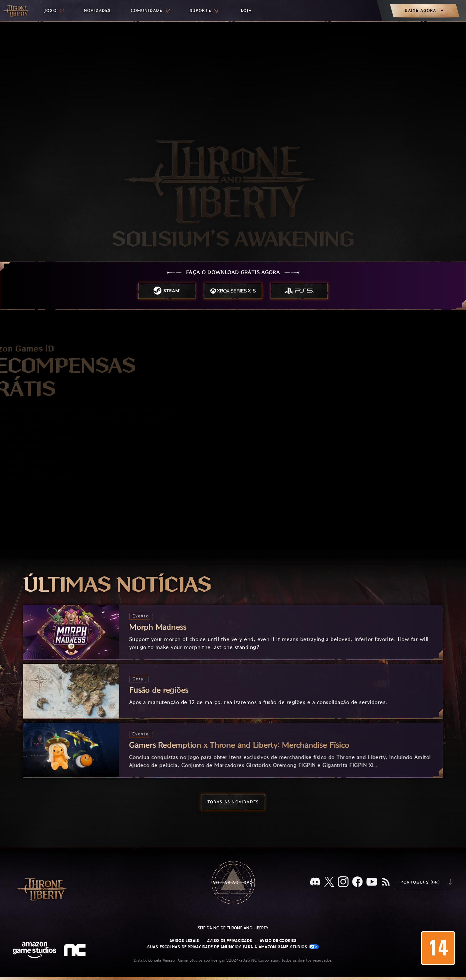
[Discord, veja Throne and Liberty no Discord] (315, 882)
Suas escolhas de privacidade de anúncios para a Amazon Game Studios (233, 947)
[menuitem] (54, 11)
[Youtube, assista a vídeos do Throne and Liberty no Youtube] (372, 882)
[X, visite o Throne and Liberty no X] (329, 882)
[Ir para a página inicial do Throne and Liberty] (17, 11)
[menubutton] (54, 11)
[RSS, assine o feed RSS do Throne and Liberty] (386, 882)
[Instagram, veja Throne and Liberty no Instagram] (343, 882)
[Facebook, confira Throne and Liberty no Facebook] (357, 882)
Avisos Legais (184, 941)
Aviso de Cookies (278, 941)
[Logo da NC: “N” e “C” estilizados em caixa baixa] (76, 951)
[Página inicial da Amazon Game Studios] (35, 951)
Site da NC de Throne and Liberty (233, 928)
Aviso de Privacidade (229, 941)
